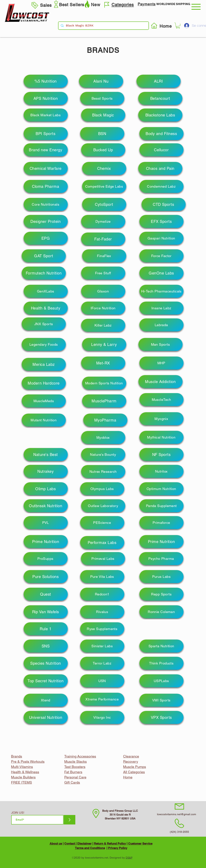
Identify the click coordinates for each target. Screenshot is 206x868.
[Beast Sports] (102, 98)
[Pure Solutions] (46, 577)
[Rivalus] (102, 612)
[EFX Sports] (161, 221)
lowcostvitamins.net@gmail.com (177, 814)
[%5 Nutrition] (46, 81)
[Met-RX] (103, 363)
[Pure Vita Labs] (102, 577)
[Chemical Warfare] (46, 168)
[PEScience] (102, 523)
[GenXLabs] (46, 291)
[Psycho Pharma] (161, 559)
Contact (70, 844)
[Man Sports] (161, 344)
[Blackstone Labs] (160, 115)
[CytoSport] (104, 204)
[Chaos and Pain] (160, 168)
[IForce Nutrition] (103, 308)
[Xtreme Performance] (102, 699)
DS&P (129, 858)
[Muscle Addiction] (161, 382)
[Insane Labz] (161, 308)
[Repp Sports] (161, 594)
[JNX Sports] (44, 324)
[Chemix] (104, 168)
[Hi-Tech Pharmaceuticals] (161, 291)
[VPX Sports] (161, 717)
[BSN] (102, 134)
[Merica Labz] (44, 364)
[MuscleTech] (161, 400)
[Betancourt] (160, 98)
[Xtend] (46, 700)
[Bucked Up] (103, 150)
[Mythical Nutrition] (161, 437)
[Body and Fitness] (161, 134)
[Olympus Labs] (102, 489)
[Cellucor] (161, 150)
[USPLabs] (161, 681)
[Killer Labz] (103, 325)
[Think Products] (161, 663)
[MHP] (161, 363)
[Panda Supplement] (161, 506)
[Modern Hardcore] (44, 383)
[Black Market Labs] (46, 115)
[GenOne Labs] (161, 273)
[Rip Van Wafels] (46, 612)
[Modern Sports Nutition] (104, 383)
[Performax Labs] (102, 543)
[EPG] (46, 238)
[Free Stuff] (103, 273)
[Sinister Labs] (102, 646)
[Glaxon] (103, 291)
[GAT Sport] (44, 256)
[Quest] (46, 594)
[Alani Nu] (101, 81)
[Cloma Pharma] (46, 186)
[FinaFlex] (104, 256)
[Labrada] (161, 325)
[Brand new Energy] (46, 150)
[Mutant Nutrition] (44, 420)
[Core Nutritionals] (46, 204)
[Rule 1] (46, 629)
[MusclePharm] (104, 401)
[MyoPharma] (105, 420)
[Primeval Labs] (103, 559)
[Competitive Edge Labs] (104, 186)
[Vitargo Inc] (102, 717)
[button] (196, 7)
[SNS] (46, 646)
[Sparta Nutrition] (161, 646)
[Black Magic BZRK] (103, 26)
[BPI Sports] (46, 134)
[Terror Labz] (102, 663)
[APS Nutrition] (46, 98)
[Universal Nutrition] (46, 717)
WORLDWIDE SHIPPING (173, 4)
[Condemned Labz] (161, 186)
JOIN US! (18, 813)
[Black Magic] (103, 115)
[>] (70, 820)
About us (56, 844)
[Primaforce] (161, 523)
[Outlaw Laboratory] (103, 506)
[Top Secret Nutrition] (46, 681)
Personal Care (75, 777)
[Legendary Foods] (44, 344)
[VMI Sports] (161, 700)
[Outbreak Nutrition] (46, 506)
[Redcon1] (102, 594)
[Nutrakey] (46, 471)
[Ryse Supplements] (102, 629)
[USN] (102, 681)
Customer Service (140, 844)
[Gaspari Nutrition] (161, 238)
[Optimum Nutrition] (161, 489)
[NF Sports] (161, 455)
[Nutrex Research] (103, 472)
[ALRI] (159, 81)
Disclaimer (84, 844)
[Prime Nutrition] (46, 542)
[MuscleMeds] (44, 401)
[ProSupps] (45, 559)
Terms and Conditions (90, 848)
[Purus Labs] (161, 577)
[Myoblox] (103, 437)
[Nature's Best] (46, 455)
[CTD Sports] (164, 204)
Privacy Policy (118, 848)
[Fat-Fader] (103, 239)
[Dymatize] (103, 221)
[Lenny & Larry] (104, 344)
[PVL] (46, 523)
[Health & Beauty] (46, 308)
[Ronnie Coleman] (161, 612)
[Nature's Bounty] (103, 455)
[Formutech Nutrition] (44, 273)
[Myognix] (161, 419)
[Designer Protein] (46, 221)
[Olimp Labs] (46, 489)
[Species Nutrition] (46, 663)
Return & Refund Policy (110, 844)
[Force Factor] (161, 256)
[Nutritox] (161, 471)
